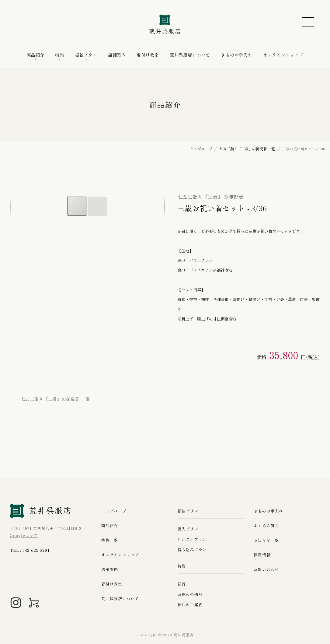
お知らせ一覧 (266, 540)
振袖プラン (86, 55)
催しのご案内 (190, 605)
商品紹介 (35, 55)
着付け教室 (148, 55)
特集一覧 (110, 540)
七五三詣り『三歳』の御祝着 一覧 (52, 399)
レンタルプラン (192, 539)
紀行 (182, 584)
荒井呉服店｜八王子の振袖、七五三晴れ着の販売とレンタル (165, 24)
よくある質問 (266, 525)
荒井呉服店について (190, 55)
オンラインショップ (283, 55)
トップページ (114, 511)
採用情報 (262, 555)
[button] (97, 206)
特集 (60, 55)
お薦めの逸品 (190, 594)
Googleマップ (24, 535)
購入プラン (188, 529)
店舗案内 (117, 55)
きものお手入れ (237, 55)
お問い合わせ (266, 569)
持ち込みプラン (192, 549)
